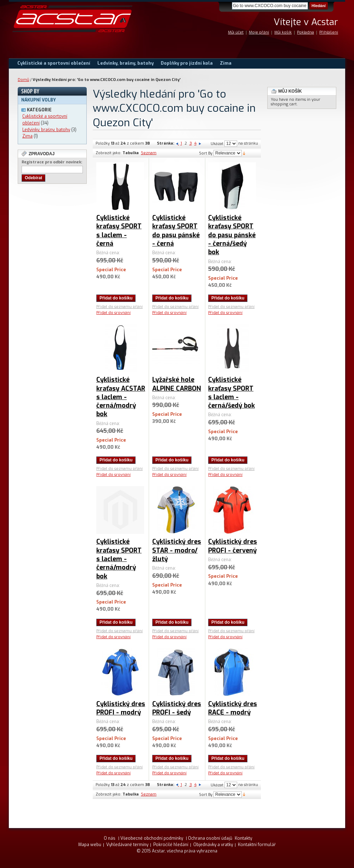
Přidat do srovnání (113, 313)
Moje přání (259, 32)
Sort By (206, 153)
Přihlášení (329, 32)
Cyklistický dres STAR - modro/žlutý (177, 550)
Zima (27, 136)
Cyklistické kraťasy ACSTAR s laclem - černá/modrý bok (121, 397)
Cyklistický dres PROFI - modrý (121, 708)
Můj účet (236, 32)
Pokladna (306, 32)
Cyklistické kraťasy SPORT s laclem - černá (119, 231)
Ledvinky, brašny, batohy (46, 130)
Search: (228, 6)
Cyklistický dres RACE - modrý (233, 708)
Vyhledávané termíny (127, 845)
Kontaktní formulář (257, 845)
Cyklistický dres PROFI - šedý (177, 708)
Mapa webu (90, 845)
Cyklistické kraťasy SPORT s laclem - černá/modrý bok (119, 559)
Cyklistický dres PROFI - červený (233, 546)
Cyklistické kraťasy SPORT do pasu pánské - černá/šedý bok (232, 235)
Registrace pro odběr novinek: (52, 162)
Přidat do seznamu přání (119, 307)
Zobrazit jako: (109, 153)
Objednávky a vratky (213, 845)
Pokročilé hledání (171, 845)
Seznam (149, 153)
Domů (23, 80)
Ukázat (217, 144)
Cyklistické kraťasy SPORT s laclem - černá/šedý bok (232, 393)
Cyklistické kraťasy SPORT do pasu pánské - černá (176, 231)
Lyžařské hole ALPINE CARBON (177, 384)
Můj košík (283, 32)
